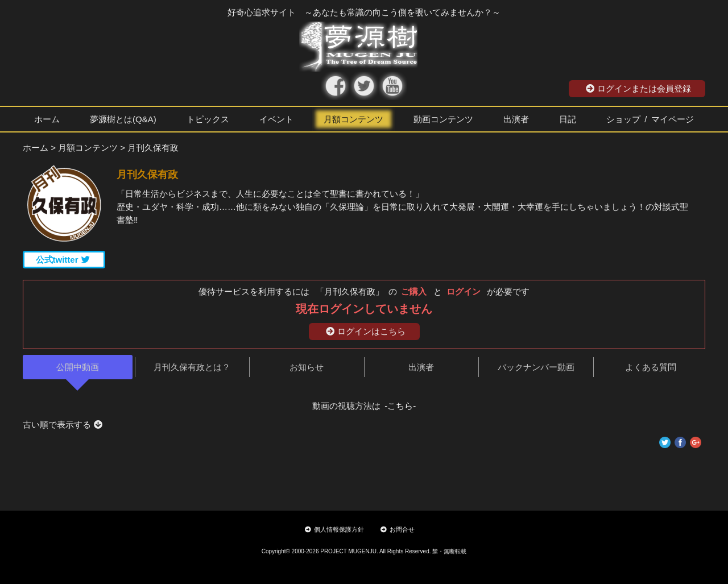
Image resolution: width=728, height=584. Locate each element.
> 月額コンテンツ (84, 148)
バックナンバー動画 (536, 367)
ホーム (47, 119)
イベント (276, 119)
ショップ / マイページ (650, 119)
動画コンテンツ (443, 119)
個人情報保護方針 (334, 529)
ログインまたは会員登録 (638, 88)
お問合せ (398, 529)
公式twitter (63, 260)
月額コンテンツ (353, 119)
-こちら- (400, 406)
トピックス (208, 119)
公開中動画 (78, 367)
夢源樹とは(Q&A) (123, 119)
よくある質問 (651, 367)
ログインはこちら (366, 331)
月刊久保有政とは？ (192, 367)
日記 (568, 119)
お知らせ (307, 367)
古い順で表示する (63, 424)
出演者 (516, 119)
